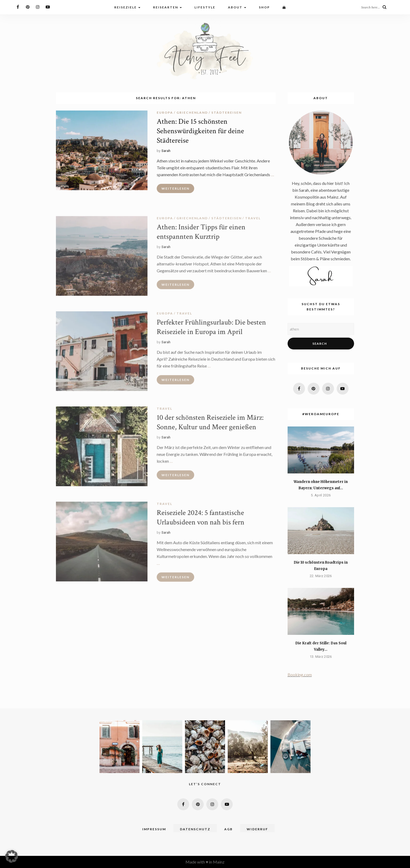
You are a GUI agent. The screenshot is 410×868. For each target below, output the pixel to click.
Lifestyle (205, 7)
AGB (228, 829)
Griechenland (192, 112)
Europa (165, 112)
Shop (264, 7)
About (237, 7)
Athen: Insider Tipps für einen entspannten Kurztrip (201, 234)
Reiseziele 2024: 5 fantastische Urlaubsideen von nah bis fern (201, 519)
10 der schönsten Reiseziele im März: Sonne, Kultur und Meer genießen (210, 424)
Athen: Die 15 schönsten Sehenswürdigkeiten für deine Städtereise (200, 131)
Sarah (166, 151)
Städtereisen (227, 112)
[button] (12, 856)
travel (253, 220)
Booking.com (300, 675)
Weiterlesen (175, 188)
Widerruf (257, 829)
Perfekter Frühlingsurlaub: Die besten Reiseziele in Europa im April (211, 329)
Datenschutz (195, 829)
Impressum (154, 829)
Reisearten (167, 7)
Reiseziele (127, 7)
